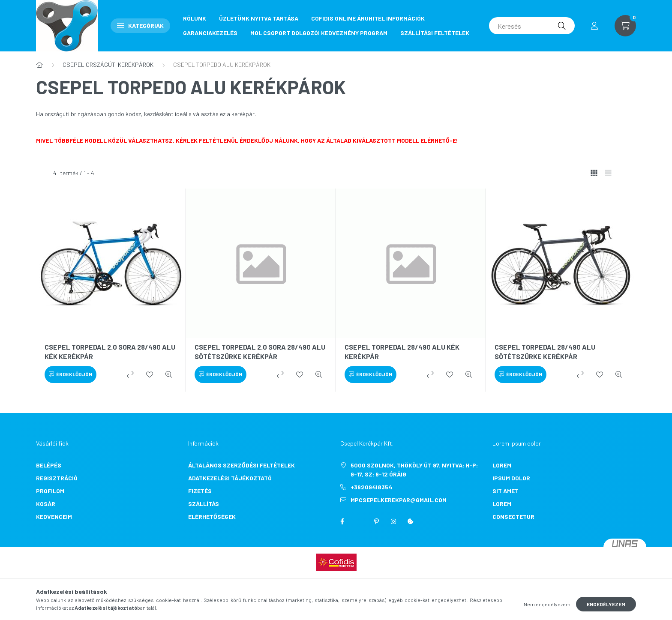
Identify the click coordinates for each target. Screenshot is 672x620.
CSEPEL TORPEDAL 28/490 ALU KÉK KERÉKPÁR (402, 352)
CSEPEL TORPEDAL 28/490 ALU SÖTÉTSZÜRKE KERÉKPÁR (545, 352)
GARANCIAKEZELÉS (210, 33)
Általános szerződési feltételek (241, 465)
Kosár (46, 504)
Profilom (50, 491)
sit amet (505, 491)
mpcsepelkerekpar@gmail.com (399, 500)
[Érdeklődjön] (70, 374)
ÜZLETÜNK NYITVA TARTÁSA (259, 18)
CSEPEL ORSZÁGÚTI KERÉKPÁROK (108, 64)
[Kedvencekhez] (150, 374)
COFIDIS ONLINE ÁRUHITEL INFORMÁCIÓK (368, 18)
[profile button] (594, 26)
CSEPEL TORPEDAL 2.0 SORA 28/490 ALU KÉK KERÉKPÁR (110, 352)
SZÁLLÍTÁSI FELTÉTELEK (435, 33)
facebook (342, 521)
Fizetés (200, 491)
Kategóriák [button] (140, 25)
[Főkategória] (39, 65)
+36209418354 (371, 487)
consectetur (513, 517)
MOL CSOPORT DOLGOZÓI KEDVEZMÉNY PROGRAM (319, 33)
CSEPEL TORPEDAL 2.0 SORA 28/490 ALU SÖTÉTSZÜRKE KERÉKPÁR (260, 352)
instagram (393, 521)
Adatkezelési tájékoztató (230, 478)
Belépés (49, 465)
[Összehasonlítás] (130, 374)
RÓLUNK (195, 18)
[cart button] (625, 26)
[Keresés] (532, 26)
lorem (502, 465)
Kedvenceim (54, 517)
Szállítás (204, 504)
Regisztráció (57, 478)
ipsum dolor (511, 478)
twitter (359, 521)
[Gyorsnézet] (169, 374)
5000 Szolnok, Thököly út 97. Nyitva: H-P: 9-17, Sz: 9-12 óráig (414, 470)
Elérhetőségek (212, 517)
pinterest (376, 521)
